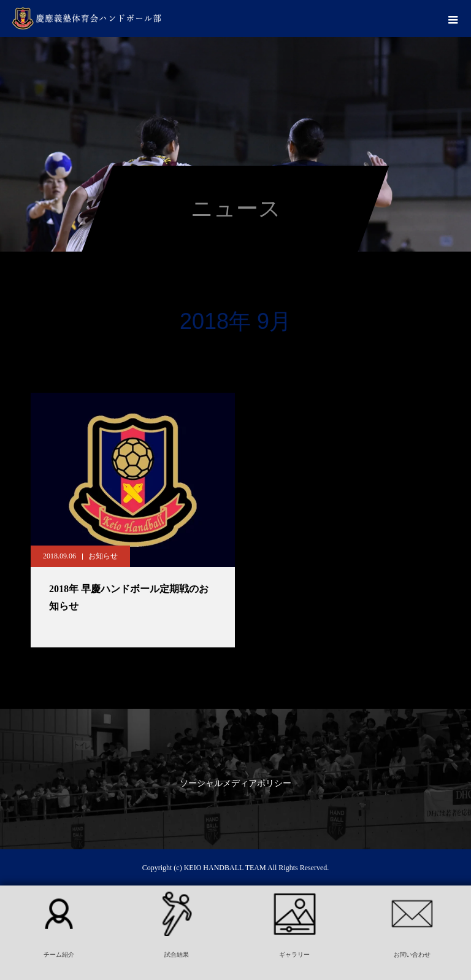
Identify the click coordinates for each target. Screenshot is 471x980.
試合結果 (177, 955)
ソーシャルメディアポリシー (235, 783)
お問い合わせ (412, 955)
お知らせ (103, 556)
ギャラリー (294, 955)
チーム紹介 (59, 955)
